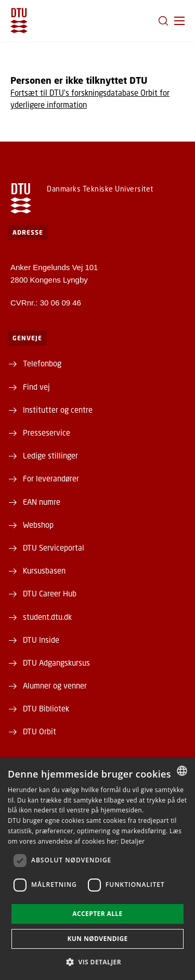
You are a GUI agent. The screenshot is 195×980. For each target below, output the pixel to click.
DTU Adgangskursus (56, 663)
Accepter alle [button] (97, 914)
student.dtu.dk (47, 617)
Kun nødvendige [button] (97, 939)
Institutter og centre (58, 410)
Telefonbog (42, 363)
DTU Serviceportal (54, 548)
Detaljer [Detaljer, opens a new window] (133, 841)
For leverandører (51, 478)
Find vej (36, 387)
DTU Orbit (40, 731)
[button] (179, 21)
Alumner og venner (55, 685)
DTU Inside (41, 640)
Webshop (38, 525)
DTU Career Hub (50, 593)
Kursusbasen (44, 570)
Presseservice (47, 432)
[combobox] (182, 771)
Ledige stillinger (50, 455)
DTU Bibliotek (46, 708)
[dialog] (97, 869)
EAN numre (42, 502)
